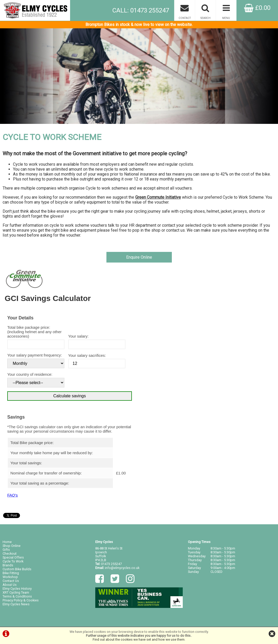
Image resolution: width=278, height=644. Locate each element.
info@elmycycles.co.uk (122, 568)
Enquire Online (139, 257)
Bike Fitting (11, 573)
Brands (8, 565)
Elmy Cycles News (16, 604)
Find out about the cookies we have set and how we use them (139, 639)
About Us (10, 585)
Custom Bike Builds (17, 569)
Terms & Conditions (17, 596)
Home (7, 542)
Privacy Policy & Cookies (21, 600)
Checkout (10, 554)
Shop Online (12, 546)
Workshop (10, 577)
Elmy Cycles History (17, 589)
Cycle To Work (13, 561)
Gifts (6, 550)
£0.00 (257, 8)
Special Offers (13, 557)
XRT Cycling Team (16, 592)
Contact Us (11, 581)
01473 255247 (111, 564)
